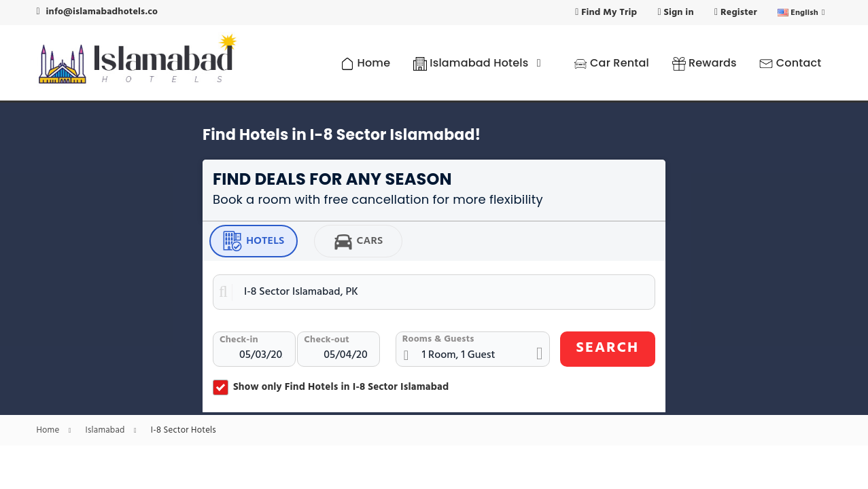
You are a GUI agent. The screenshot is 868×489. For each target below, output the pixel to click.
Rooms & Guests (438, 339)
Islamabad (115, 431)
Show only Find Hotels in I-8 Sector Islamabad (331, 387)
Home (365, 63)
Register (736, 13)
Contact (790, 63)
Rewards (705, 63)
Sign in (676, 13)
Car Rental (611, 63)
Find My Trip (606, 13)
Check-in (239, 340)
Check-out (327, 340)
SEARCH (608, 348)
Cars (358, 241)
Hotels (253, 241)
